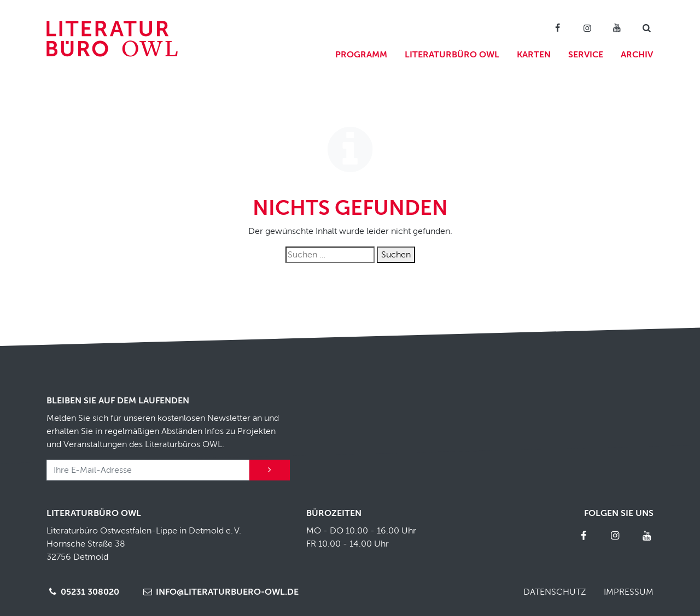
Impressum (629, 592)
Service (586, 55)
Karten (534, 55)
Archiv (637, 55)
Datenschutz (555, 592)
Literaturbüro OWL (452, 55)
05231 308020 (83, 592)
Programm (361, 55)
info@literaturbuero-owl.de (220, 592)
